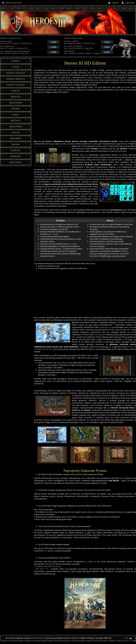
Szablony (16, 150)
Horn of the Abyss (16, 85)
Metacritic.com (106, 327)
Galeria (16, 145)
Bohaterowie (16, 103)
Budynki (16, 109)
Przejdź (54, 42)
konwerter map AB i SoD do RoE (48, 566)
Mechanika (16, 139)
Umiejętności (16, 127)
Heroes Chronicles (16, 79)
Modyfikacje (16, 162)
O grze (16, 67)
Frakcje (16, 91)
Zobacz (107, 42)
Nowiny (16, 61)
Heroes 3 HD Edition (16, 73)
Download (16, 156)
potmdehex (50, 564)
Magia (16, 115)
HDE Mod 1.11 (42, 569)
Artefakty (16, 121)
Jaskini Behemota (37, 638)
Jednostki (16, 97)
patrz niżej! (52, 234)
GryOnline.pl (100, 335)
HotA (123, 251)
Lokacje (16, 133)
